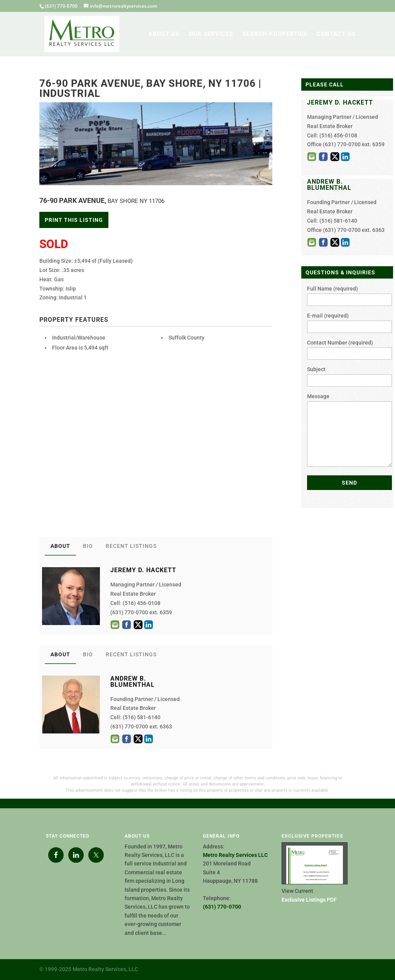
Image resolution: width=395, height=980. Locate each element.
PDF (309, 900)
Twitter (138, 625)
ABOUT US (164, 34)
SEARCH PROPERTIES (275, 34)
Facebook (127, 625)
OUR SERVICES (211, 34)
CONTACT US (336, 34)
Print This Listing (74, 220)
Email (115, 625)
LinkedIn (149, 625)
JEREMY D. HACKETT (340, 102)
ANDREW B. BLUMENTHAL (329, 185)
